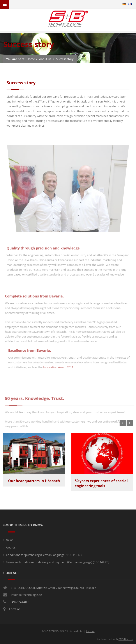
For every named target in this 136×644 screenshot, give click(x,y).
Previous (123, 423)
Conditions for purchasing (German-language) (44, 555)
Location (15, 609)
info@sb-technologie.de (26, 595)
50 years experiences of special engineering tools (101, 483)
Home (31, 59)
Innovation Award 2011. (60, 367)
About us (45, 59)
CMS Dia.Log (126, 639)
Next (130, 423)
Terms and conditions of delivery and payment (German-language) (58, 562)
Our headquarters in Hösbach (34, 481)
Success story (65, 59)
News (10, 540)
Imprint (90, 631)
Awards (11, 547)
